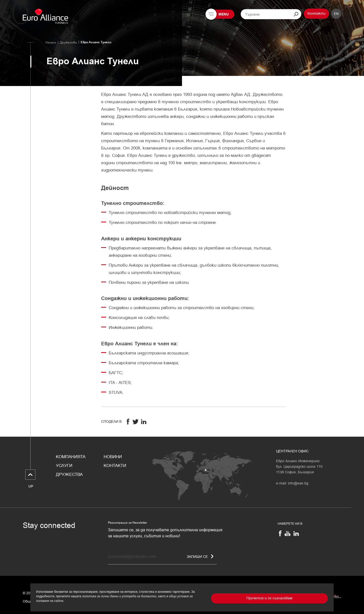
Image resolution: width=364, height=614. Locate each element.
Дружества (68, 43)
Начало (51, 43)
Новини (113, 457)
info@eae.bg (298, 483)
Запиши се (200, 557)
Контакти (316, 14)
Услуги (64, 466)
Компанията (71, 457)
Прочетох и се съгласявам (269, 598)
